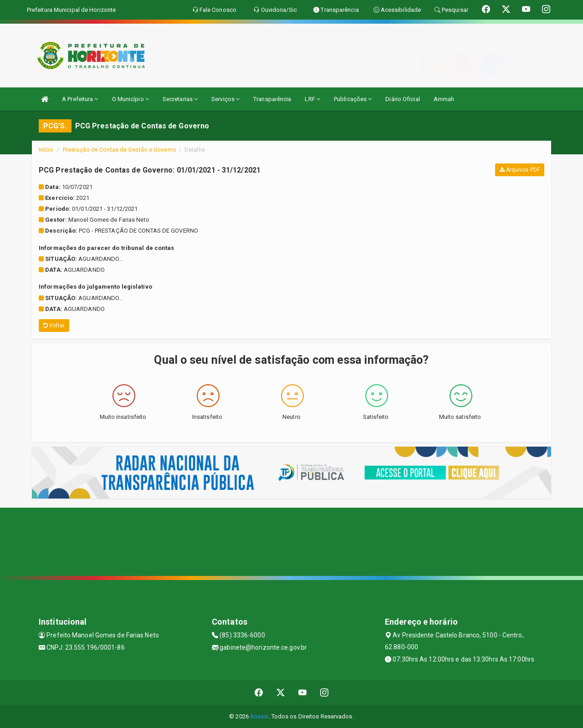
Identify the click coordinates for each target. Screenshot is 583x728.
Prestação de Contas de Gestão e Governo (120, 150)
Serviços (225, 99)
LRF (312, 99)
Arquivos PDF (520, 170)
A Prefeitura (80, 99)
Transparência (272, 99)
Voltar (54, 326)
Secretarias (180, 99)
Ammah (444, 99)
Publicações (353, 99)
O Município (130, 99)
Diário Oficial (402, 99)
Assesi (259, 716)
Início (46, 150)
